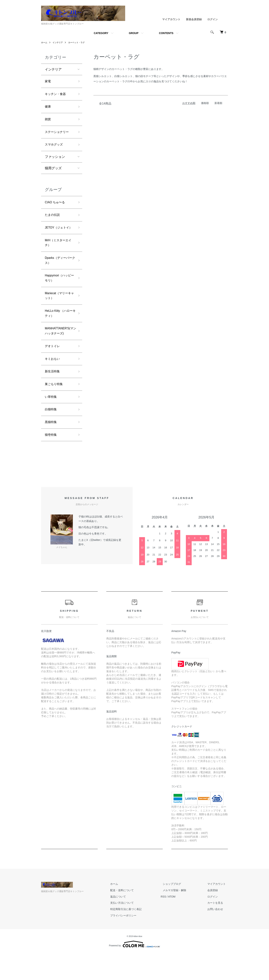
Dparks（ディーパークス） (59, 275)
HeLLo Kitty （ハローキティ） (59, 332)
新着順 (218, 103)
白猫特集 (52, 434)
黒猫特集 (52, 448)
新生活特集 (53, 394)
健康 (48, 108)
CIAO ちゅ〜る (56, 207)
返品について (129, 923)
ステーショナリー (58, 135)
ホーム (44, 42)
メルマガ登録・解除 (181, 917)
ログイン (213, 19)
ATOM (180, 923)
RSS (172, 923)
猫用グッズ (53, 173)
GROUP (134, 33)
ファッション (55, 161)
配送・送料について (133, 917)
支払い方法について (133, 930)
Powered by (134, 971)
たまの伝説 (53, 220)
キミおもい (53, 381)
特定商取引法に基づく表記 (137, 936)
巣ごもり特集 (55, 408)
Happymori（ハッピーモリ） (60, 294)
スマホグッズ (55, 149)
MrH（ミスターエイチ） (60, 256)
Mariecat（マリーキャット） (60, 313)
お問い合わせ (217, 936)
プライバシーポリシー (134, 942)
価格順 (205, 103)
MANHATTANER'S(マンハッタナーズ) (61, 351)
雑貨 (48, 122)
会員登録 (215, 917)
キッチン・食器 (57, 95)
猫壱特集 (52, 461)
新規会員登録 (194, 19)
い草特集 (52, 421)
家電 (48, 82)
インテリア (59, 42)
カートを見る (217, 930)
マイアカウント (171, 19)
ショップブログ (178, 911)
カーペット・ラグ (79, 42)
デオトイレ (53, 367)
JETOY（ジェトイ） (57, 237)
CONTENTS (166, 33)
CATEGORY (101, 33)
